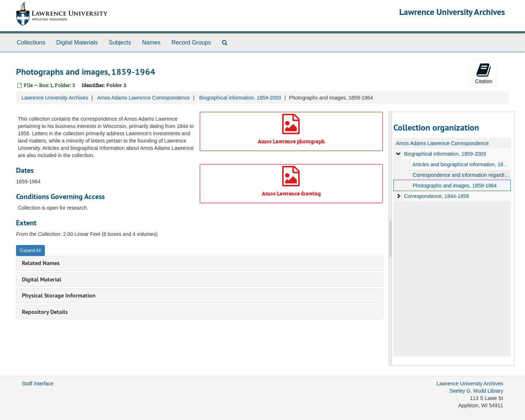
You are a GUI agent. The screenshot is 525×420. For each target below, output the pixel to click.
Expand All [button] (30, 250)
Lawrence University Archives (452, 12)
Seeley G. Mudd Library (476, 391)
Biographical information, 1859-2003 (240, 98)
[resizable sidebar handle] (390, 239)
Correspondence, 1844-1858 (436, 196)
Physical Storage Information (59, 295)
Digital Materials (77, 42)
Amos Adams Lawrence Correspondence (143, 98)
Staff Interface (38, 384)
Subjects (120, 42)
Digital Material (42, 279)
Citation (484, 73)
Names (151, 42)
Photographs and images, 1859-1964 (454, 186)
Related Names (41, 263)
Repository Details (45, 312)
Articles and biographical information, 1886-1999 (467, 164)
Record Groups (191, 42)
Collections (31, 42)
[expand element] (398, 154)
